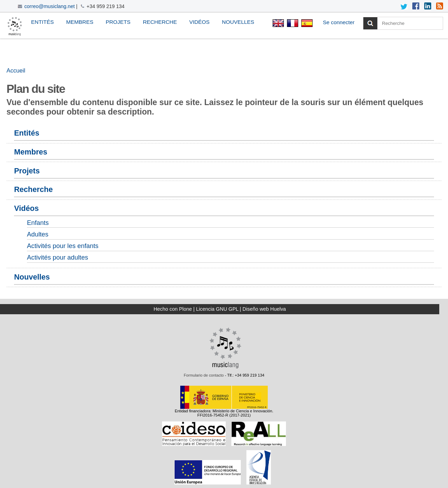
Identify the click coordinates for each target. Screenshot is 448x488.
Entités (43, 22)
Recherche (160, 22)
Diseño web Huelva (264, 309)
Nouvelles (238, 22)
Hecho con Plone (173, 309)
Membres (80, 22)
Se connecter (339, 22)
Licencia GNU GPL (217, 309)
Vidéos (199, 22)
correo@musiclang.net (49, 6)
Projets (118, 22)
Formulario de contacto (204, 375)
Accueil (16, 71)
